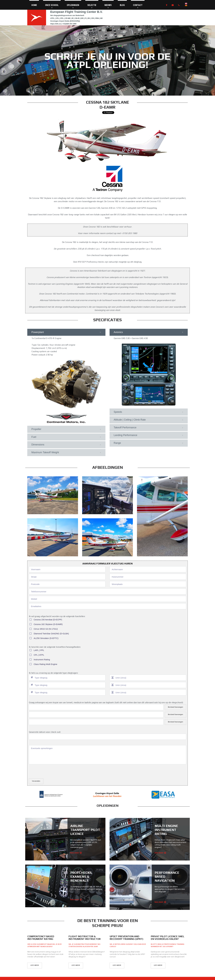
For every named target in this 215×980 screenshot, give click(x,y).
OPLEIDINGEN (73, 6)
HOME (34, 5)
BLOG (122, 5)
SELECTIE (92, 6)
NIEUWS (108, 6)
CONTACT (138, 6)
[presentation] (50, 641)
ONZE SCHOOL (52, 6)
